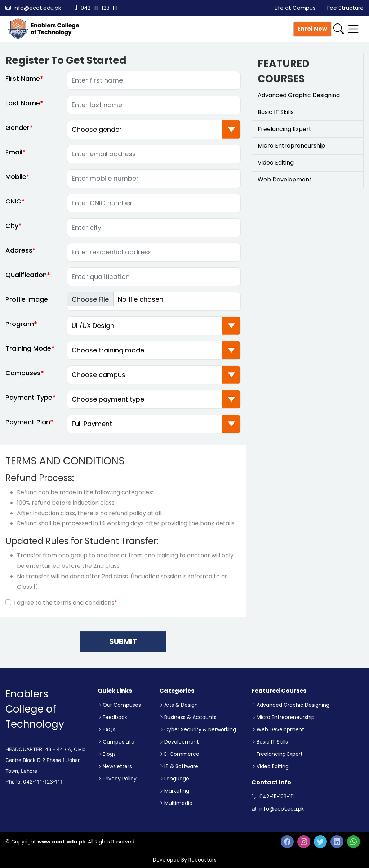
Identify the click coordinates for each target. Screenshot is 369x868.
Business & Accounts (190, 717)
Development (182, 742)
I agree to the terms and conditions (66, 606)
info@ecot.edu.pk (33, 8)
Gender (17, 131)
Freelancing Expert (280, 754)
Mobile (16, 180)
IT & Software (181, 766)
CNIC (13, 205)
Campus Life (119, 742)
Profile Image (27, 303)
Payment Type (29, 401)
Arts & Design (181, 705)
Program (20, 327)
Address (19, 254)
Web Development (280, 729)
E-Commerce (182, 754)
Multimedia (178, 803)
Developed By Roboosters (185, 860)
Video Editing (273, 766)
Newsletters (117, 766)
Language (177, 779)
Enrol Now (312, 29)
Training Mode (28, 352)
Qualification (26, 278)
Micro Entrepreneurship (286, 717)
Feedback (115, 717)
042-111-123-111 (95, 8)
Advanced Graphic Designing (293, 705)
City (12, 229)
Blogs (109, 754)
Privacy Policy (120, 779)
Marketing (177, 791)
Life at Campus (295, 8)
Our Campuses (122, 705)
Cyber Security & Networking (200, 729)
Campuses (23, 376)
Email (14, 156)
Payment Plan (28, 426)
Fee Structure (345, 8)
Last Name (23, 107)
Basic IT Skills (272, 742)
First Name (23, 82)
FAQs (109, 729)
